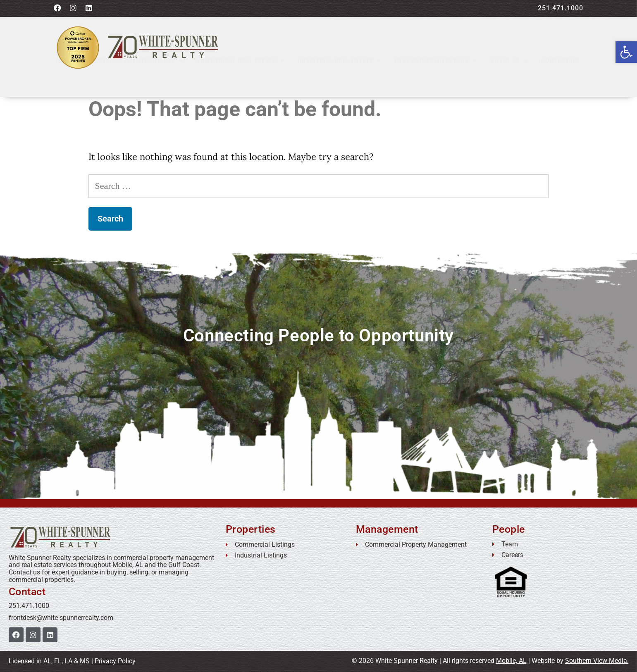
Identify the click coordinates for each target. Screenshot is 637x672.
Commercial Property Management (121, 79)
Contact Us (560, 79)
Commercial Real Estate (240, 79)
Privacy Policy (115, 661)
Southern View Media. (597, 661)
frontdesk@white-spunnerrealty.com (61, 618)
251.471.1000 (561, 8)
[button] (626, 52)
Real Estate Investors (436, 79)
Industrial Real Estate (340, 79)
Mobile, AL (511, 661)
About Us (509, 79)
